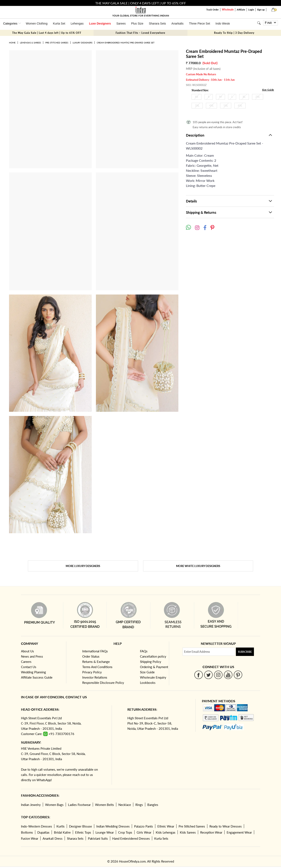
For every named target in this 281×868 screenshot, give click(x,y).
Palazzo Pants (144, 826)
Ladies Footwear (79, 805)
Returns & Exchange (96, 662)
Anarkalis (178, 23)
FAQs (144, 651)
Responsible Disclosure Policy (103, 683)
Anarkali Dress (53, 838)
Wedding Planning (33, 672)
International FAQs (95, 651)
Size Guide (268, 90)
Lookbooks (148, 683)
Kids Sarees (188, 832)
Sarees (121, 23)
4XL (211, 106)
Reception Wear (211, 832)
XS (197, 97)
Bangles (153, 805)
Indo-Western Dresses (37, 826)
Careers (26, 662)
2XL (258, 97)
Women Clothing (37, 23)
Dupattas (43, 832)
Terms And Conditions (97, 667)
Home (12, 43)
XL (244, 97)
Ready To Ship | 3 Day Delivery (234, 33)
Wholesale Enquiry (153, 677)
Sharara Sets (157, 23)
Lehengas (77, 23)
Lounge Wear (105, 832)
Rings (139, 805)
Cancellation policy (153, 656)
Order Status (91, 656)
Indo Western (224, 23)
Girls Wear (144, 832)
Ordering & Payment (154, 667)
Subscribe (245, 652)
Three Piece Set (199, 23)
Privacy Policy (92, 672)
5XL (226, 106)
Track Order (212, 10)
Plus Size (137, 23)
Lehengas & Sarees (30, 43)
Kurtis (61, 826)
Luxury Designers (82, 43)
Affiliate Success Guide (37, 677)
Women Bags (54, 805)
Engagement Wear (239, 832)
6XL (240, 106)
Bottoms (27, 832)
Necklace (125, 805)
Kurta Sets (161, 838)
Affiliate (241, 10)
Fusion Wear (30, 838)
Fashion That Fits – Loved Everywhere (140, 33)
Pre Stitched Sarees (192, 826)
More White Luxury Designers (198, 566)
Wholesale (228, 10)
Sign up (261, 10)
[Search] (259, 23)
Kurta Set (59, 23)
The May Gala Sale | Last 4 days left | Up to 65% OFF (47, 33)
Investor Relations (95, 677)
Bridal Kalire (62, 832)
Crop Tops (125, 832)
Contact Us (29, 667)
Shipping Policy (151, 662)
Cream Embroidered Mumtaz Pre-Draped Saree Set (126, 43)
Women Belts (105, 805)
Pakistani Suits (98, 838)
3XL (197, 106)
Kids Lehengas (166, 832)
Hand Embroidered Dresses (131, 838)
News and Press (32, 656)
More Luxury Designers (83, 566)
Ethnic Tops (83, 832)
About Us (27, 651)
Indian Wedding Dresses (113, 826)
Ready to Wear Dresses (226, 826)
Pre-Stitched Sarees (57, 43)
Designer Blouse (80, 826)
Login (251, 10)
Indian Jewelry (31, 805)
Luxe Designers (100, 23)
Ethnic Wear (166, 826)
